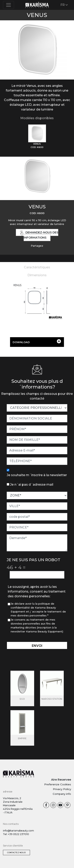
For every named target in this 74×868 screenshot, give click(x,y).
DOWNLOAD (37, 341)
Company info (62, 794)
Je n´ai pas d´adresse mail (32, 485)
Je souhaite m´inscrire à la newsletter (37, 475)
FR (64, 5)
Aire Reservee (61, 780)
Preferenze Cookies (58, 784)
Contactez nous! (16, 853)
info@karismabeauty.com (18, 831)
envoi (37, 646)
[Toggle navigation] (8, 5)
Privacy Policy (62, 789)
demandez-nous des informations (39, 235)
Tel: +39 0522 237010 (16, 834)
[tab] (37, 137)
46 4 (16, 567)
